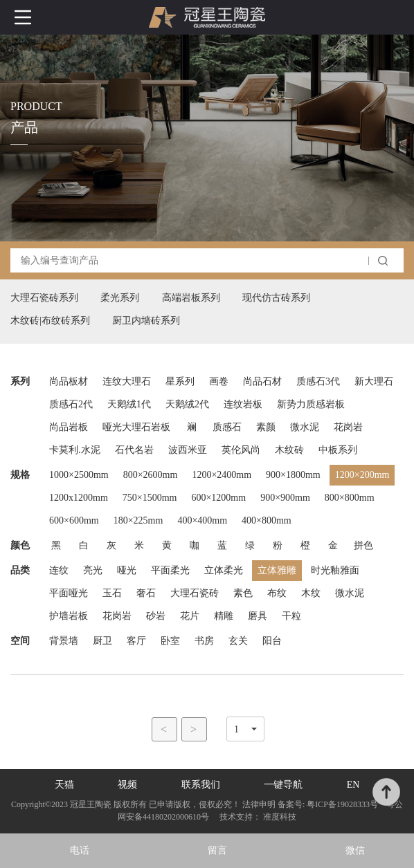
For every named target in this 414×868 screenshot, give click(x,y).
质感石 (227, 427)
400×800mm (267, 520)
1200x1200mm (79, 498)
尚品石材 (262, 381)
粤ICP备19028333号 (342, 804)
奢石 (146, 593)
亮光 (93, 570)
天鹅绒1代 (129, 404)
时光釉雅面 (335, 570)
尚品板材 (69, 381)
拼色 (363, 545)
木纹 (311, 593)
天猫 (64, 785)
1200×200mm (362, 475)
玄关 (238, 641)
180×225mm (138, 520)
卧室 (170, 641)
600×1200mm (218, 498)
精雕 (224, 616)
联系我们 (201, 785)
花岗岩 (348, 427)
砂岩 (156, 616)
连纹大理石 (127, 381)
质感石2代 (71, 404)
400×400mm (202, 520)
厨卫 (102, 641)
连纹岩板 (243, 404)
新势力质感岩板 (311, 404)
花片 (190, 616)
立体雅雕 (277, 570)
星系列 (180, 381)
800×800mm (350, 498)
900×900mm (285, 498)
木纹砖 (289, 450)
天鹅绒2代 (187, 404)
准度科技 (280, 817)
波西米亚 (188, 450)
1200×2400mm (222, 475)
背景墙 (64, 641)
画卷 (219, 381)
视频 (127, 785)
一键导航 (283, 785)
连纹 (59, 570)
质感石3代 (318, 381)
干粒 (291, 616)
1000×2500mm (79, 475)
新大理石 (374, 381)
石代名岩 (134, 450)
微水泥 (305, 427)
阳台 (272, 641)
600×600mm (74, 520)
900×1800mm (293, 475)
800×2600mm (151, 475)
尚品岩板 (69, 427)
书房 (204, 641)
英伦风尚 (241, 450)
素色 (243, 593)
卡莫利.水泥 (75, 450)
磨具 (258, 616)
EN (353, 785)
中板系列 (338, 450)
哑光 (127, 570)
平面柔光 (170, 570)
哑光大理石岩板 (136, 427)
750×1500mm (150, 498)
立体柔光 (224, 570)
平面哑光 (69, 593)
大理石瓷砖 (195, 593)
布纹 (277, 593)
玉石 (112, 593)
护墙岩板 (69, 616)
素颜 (266, 427)
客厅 (136, 641)
